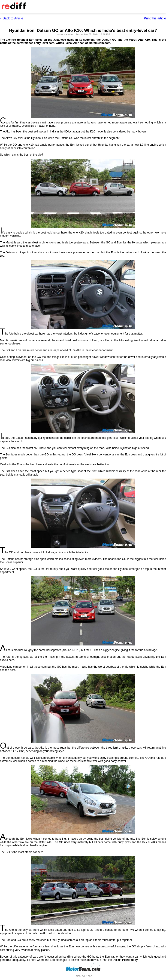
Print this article (155, 18)
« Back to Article (12, 18)
